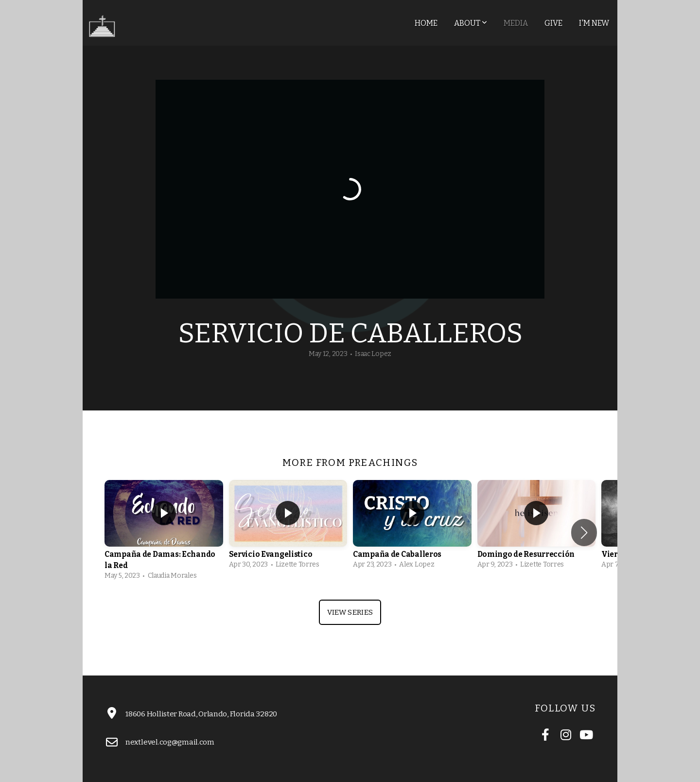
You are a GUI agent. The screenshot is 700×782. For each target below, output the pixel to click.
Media (516, 23)
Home (426, 23)
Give (553, 23)
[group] (164, 533)
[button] (584, 533)
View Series (350, 612)
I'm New (594, 23)
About (471, 23)
